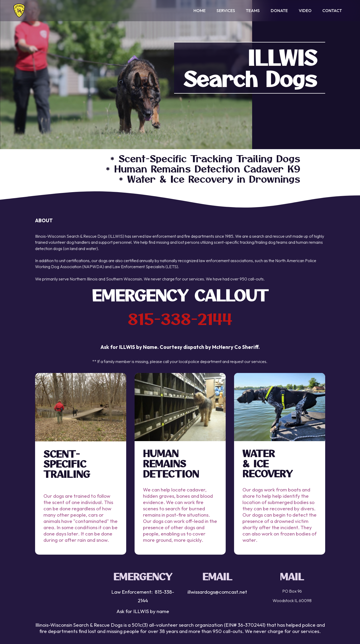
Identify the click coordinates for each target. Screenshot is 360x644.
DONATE (279, 12)
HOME (200, 12)
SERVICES (226, 12)
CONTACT (332, 12)
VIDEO (305, 12)
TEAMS (253, 12)
